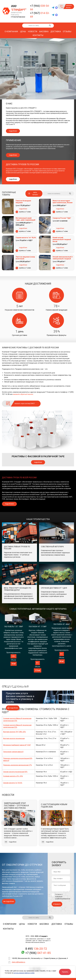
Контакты (38, 35)
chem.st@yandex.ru (18, 962)
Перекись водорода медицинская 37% (17, 765)
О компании (11, 31)
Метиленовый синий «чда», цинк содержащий (25, 219)
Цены (23, 31)
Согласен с (63, 896)
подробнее (13, 131)
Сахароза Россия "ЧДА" (62, 218)
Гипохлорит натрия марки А (13, 752)
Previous (3, 823)
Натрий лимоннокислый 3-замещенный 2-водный (63, 258)
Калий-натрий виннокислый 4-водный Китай (62, 239)
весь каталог (35, 193)
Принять (65, 972)
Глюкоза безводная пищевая (23, 202)
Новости (33, 31)
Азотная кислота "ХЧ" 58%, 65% (14, 732)
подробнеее (9, 504)
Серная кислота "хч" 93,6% (26, 238)
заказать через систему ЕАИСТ (25, 403)
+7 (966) (40, 8)
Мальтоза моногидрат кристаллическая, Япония (63, 202)
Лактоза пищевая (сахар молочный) (25, 258)
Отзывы (67, 31)
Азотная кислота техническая (14, 738)
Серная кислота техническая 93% (15, 772)
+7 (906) (38, 953)
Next (73, 823)
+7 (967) (40, 15)
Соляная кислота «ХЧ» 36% (13, 776)
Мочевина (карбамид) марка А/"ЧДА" (17, 745)
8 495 (36, 949)
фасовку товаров (8, 883)
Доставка (56, 31)
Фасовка (44, 31)
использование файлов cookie (24, 973)
